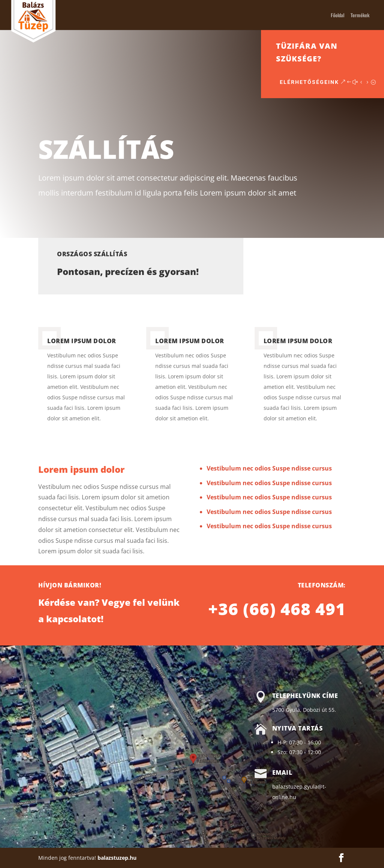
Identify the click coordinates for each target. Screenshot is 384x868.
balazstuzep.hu (117, 858)
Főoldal (337, 16)
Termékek (360, 16)
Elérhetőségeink (338, 82)
